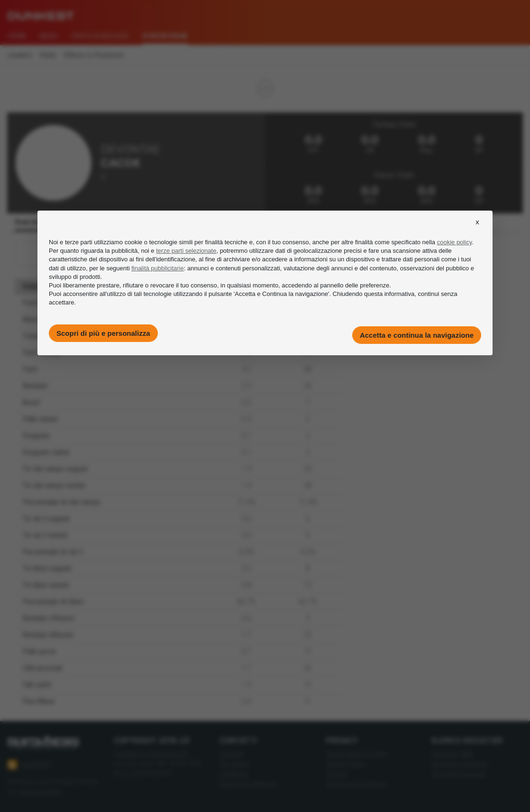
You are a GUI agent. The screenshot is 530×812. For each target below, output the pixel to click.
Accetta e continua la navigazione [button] (417, 335)
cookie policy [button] (454, 242)
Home (17, 36)
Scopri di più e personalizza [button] (103, 333)
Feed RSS (29, 765)
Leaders (20, 55)
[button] (477, 231)
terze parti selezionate (186, 251)
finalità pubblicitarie (158, 268)
